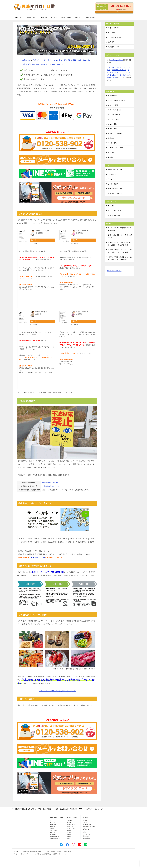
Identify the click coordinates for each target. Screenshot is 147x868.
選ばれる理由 (31, 18)
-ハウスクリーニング (72, 828)
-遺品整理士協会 (86, 838)
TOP (48, 809)
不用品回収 (112, 33)
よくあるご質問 (113, 184)
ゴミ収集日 (112, 206)
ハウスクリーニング (116, 60)
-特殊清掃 (69, 830)
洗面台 (116, 72)
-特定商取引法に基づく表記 (89, 826)
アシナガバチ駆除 (116, 110)
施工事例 (54, 18)
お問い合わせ (90, 18)
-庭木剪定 (69, 836)
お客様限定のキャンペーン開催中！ (36, 64)
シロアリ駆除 (112, 124)
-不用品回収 (70, 820)
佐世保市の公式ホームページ (52, 486)
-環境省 (84, 832)
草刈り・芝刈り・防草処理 (117, 100)
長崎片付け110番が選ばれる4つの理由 (47, 60)
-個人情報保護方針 (87, 824)
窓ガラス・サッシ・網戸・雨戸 (120, 75)
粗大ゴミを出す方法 (114, 210)
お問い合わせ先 (57, 64)
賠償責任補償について (55, 836)
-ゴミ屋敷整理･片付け (72, 824)
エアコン (120, 67)
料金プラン (78, 18)
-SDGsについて (86, 834)
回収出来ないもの (116, 193)
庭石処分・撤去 (113, 96)
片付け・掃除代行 (114, 28)
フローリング (111, 67)
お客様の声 (43, 18)
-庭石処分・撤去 (71, 826)
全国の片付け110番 (38, 558)
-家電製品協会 (86, 836)
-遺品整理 (69, 822)
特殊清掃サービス (114, 47)
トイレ (122, 72)
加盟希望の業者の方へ (114, 271)
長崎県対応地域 (70, 60)
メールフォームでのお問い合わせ (115, 12)
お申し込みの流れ (85, 60)
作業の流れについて (114, 174)
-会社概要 (85, 820)
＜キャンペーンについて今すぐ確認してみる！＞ (57, 691)
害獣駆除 (111, 138)
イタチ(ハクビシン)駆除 (116, 148)
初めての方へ (19, 18)
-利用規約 (85, 822)
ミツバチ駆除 (114, 119)
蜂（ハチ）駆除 (113, 105)
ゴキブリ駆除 (112, 129)
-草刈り (69, 838)
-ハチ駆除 (69, 832)
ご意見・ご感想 (66, 18)
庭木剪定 (111, 157)
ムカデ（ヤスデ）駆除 (115, 133)
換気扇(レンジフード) (119, 70)
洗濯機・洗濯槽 (112, 77)
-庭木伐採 (69, 834)
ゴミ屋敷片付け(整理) (115, 37)
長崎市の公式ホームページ (51, 482)
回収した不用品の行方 (115, 189)
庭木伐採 (111, 152)
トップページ (53, 820)
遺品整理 (111, 42)
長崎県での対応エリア (115, 170)
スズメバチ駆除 (115, 115)
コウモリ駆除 (112, 143)
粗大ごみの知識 (115, 215)
